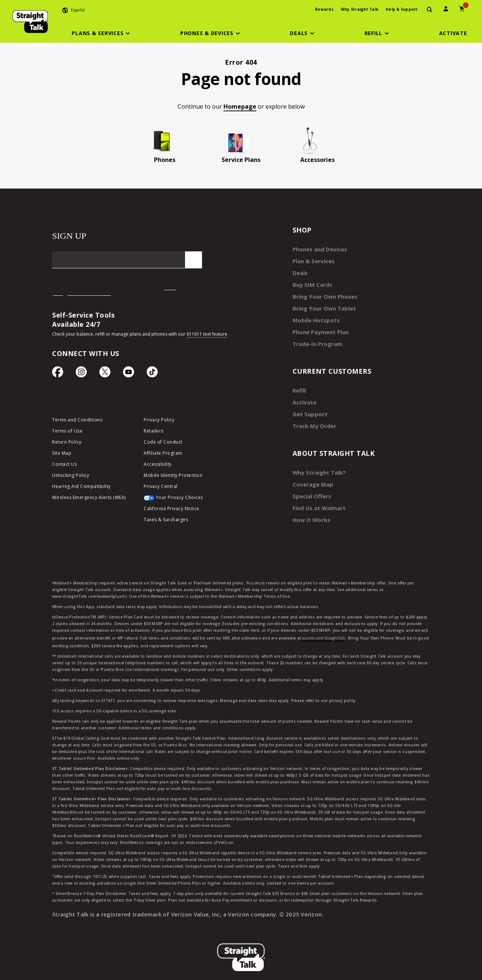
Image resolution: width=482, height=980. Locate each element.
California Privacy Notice (172, 510)
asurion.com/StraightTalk (324, 625)
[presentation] (430, 10)
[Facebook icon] (58, 374)
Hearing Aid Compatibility (81, 488)
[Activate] (453, 33)
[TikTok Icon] (152, 374)
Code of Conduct (163, 444)
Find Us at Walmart (318, 496)
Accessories (317, 160)
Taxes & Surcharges (166, 521)
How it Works (310, 507)
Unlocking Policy (71, 477)
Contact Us (64, 466)
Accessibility (158, 466)
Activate (303, 395)
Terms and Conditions (77, 422)
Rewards (324, 9)
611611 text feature (207, 334)
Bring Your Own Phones (322, 293)
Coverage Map (311, 474)
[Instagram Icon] (81, 374)
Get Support (308, 406)
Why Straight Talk (360, 9)
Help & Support (402, 9)
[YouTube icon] (129, 374)
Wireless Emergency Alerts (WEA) (89, 499)
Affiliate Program (163, 455)
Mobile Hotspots (314, 316)
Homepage (240, 106)
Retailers (154, 433)
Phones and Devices (318, 249)
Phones (165, 160)
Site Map (62, 455)
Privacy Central (161, 488)
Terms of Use (67, 433)
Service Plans (241, 160)
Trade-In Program (316, 338)
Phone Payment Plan (319, 327)
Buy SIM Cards (311, 282)
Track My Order (313, 417)
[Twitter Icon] (105, 374)
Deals (300, 271)
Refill (299, 384)
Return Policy (67, 444)
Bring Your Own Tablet (322, 304)
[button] (102, 33)
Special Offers (310, 485)
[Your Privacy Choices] (184, 501)
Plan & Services (312, 260)
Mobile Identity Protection (173, 477)
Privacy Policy (159, 422)
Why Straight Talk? (317, 463)
